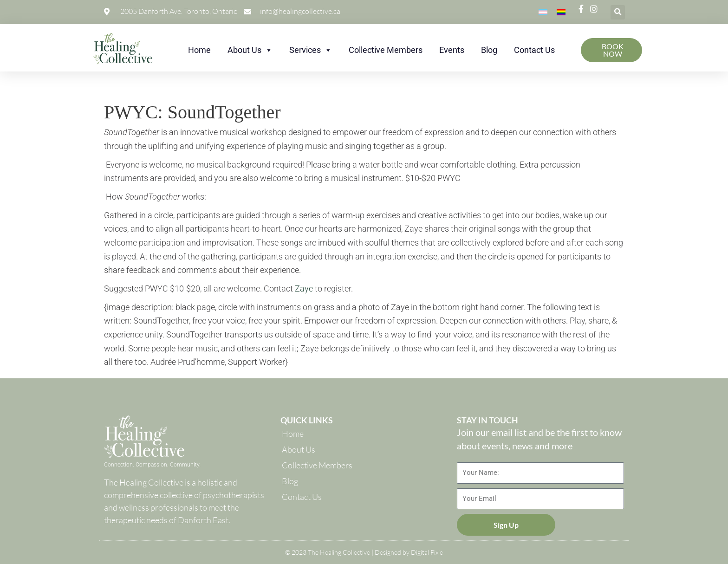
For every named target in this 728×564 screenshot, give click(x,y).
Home (199, 50)
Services (311, 50)
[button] (618, 12)
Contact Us (534, 50)
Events (452, 50)
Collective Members (386, 50)
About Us (250, 50)
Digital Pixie (427, 552)
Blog (489, 50)
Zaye (304, 288)
